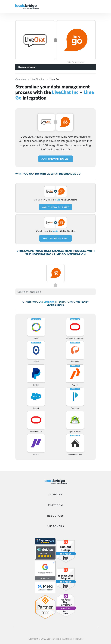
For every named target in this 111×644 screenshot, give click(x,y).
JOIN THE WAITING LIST (56, 159)
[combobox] (55, 292)
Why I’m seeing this (76, 62)
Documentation (27, 67)
